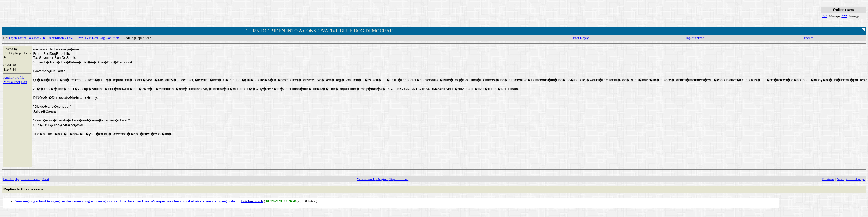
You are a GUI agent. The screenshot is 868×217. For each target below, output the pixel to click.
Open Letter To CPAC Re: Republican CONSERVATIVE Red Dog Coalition (64, 38)
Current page (856, 179)
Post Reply (581, 38)
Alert (45, 179)
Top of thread (695, 38)
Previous (828, 179)
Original (382, 179)
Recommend (30, 179)
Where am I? (366, 179)
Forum (809, 38)
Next (840, 179)
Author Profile (14, 77)
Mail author (12, 82)
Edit (24, 82)
